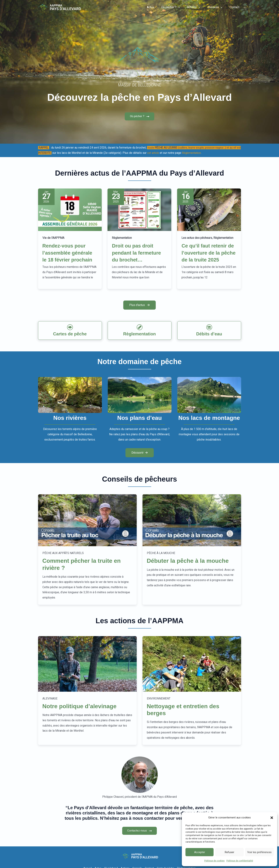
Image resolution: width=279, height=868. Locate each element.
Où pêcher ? (176, 7)
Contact (235, 7)
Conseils (217, 7)
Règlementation (122, 239)
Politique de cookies (214, 861)
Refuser (230, 852)
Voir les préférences (259, 852)
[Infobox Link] (70, 339)
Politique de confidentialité (240, 861)
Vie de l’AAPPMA (53, 239)
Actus (157, 7)
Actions (197, 7)
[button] (272, 818)
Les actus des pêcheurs (197, 239)
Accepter (200, 852)
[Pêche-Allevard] (59, 7)
